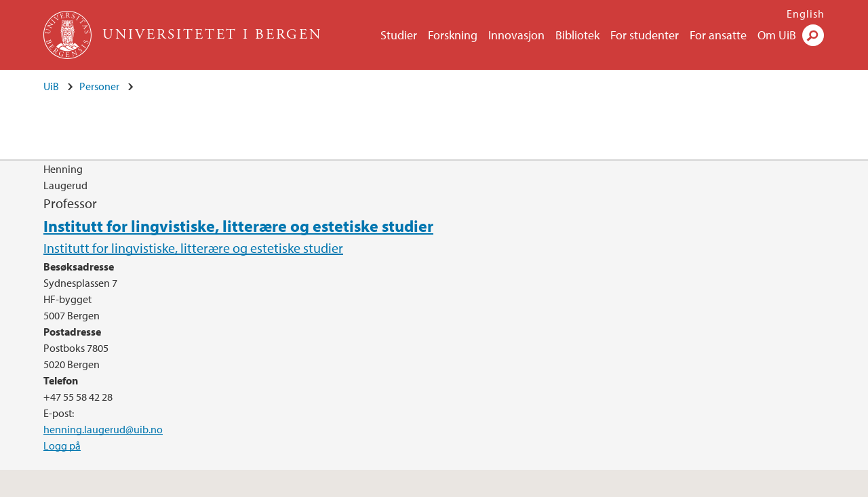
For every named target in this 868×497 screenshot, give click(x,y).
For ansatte (718, 35)
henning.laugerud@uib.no (103, 429)
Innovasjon (516, 35)
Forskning (453, 35)
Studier (399, 35)
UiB (51, 86)
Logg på (62, 445)
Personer (99, 86)
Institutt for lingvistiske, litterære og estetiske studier (238, 226)
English (806, 14)
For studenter (645, 35)
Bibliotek (577, 35)
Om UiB (777, 35)
